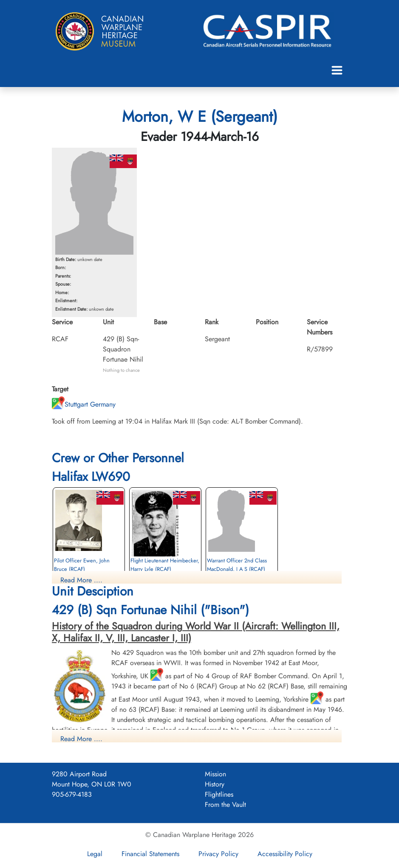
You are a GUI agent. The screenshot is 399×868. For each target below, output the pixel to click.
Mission (215, 774)
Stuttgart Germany (84, 404)
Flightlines (219, 794)
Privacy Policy (218, 854)
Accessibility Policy (285, 854)
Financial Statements (150, 854)
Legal (95, 854)
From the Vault (225, 805)
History (215, 784)
